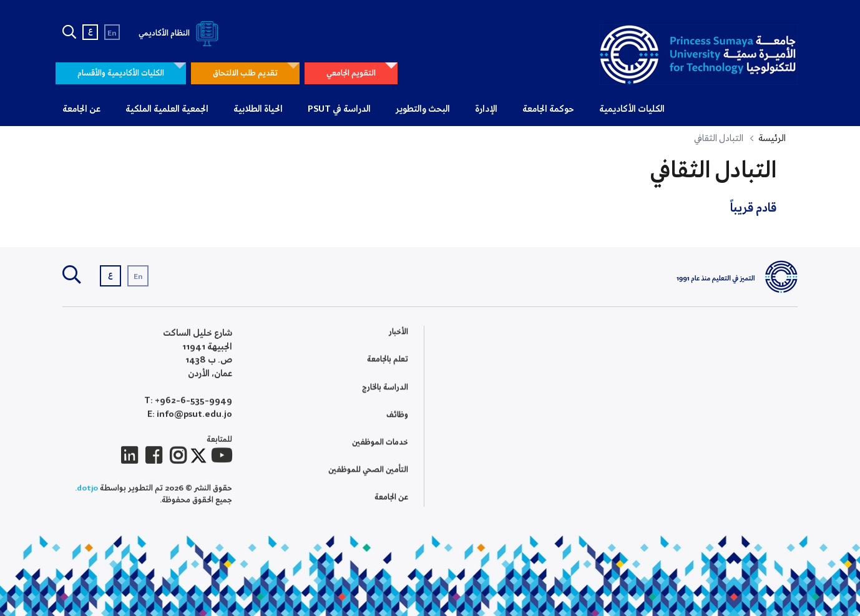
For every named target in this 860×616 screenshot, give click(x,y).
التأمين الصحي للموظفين (368, 471)
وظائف (397, 416)
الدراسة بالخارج (385, 389)
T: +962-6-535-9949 (188, 403)
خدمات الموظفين (380, 443)
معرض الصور (776, 377)
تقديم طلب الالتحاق (245, 73)
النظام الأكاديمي (181, 33)
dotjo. (86, 490)
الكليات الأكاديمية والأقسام (121, 73)
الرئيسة (772, 139)
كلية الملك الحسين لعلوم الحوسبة (620, 381)
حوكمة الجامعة (548, 109)
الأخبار (398, 333)
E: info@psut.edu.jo (190, 417)
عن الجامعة (81, 109)
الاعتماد (534, 371)
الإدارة (486, 109)
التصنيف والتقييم (517, 414)
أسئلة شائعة (777, 391)
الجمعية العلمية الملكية (167, 109)
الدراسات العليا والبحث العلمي (624, 366)
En (112, 33)
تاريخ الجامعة (777, 362)
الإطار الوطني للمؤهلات (510, 385)
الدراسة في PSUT (339, 109)
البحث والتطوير (423, 109)
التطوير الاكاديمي (518, 400)
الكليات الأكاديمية (632, 109)
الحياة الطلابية (258, 109)
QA (540, 428)
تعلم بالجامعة (388, 360)
